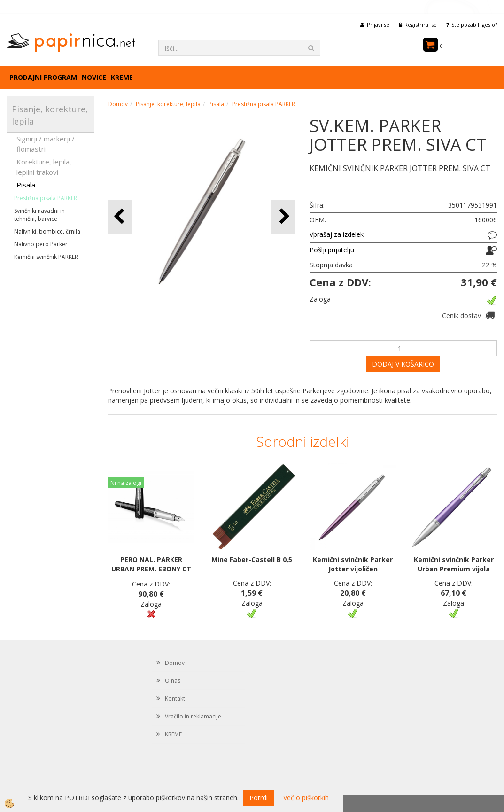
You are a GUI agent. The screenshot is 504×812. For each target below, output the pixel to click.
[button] (283, 217)
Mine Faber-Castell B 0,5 (252, 559)
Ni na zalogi (126, 483)
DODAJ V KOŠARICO (403, 364)
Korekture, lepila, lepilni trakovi (44, 167)
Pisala (26, 185)
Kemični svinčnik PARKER (46, 257)
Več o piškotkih (306, 798)
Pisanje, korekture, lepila (168, 104)
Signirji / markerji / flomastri (46, 144)
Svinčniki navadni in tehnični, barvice (39, 215)
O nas (173, 681)
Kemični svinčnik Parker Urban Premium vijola (454, 564)
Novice (94, 77)
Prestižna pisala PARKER (46, 198)
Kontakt (175, 699)
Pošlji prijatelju (332, 250)
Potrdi (259, 798)
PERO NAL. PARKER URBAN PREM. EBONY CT (151, 564)
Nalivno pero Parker (41, 244)
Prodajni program (43, 77)
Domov (118, 104)
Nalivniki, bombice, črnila (47, 231)
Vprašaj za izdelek (337, 234)
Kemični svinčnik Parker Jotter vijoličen (353, 564)
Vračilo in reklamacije (193, 716)
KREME (122, 77)
